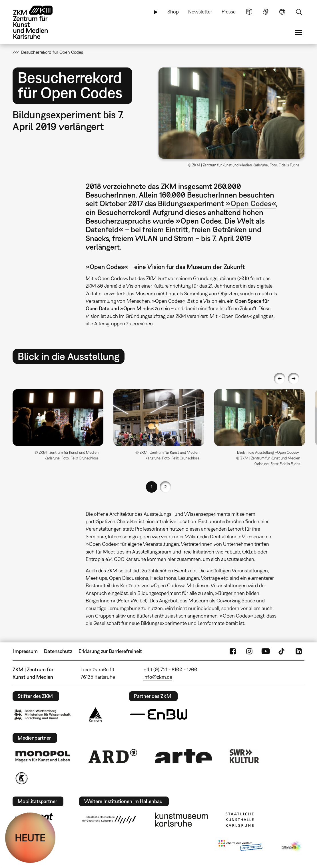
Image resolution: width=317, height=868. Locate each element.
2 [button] (165, 487)
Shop (173, 12)
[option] (58, 427)
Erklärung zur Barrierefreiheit (110, 651)
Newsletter (200, 12)
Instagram (249, 651)
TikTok (282, 651)
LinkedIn (299, 651)
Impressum (25, 651)
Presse (229, 12)
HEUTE (30, 838)
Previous (280, 379)
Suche (299, 12)
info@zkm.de (158, 677)
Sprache (282, 12)
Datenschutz (58, 651)
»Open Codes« (251, 203)
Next (294, 379)
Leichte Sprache (249, 12)
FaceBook (233, 651)
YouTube (266, 651)
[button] (231, 113)
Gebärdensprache (266, 12)
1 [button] (152, 487)
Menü (299, 33)
